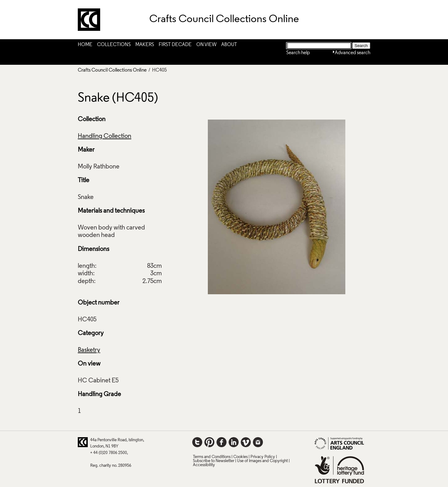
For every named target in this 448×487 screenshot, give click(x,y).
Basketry (89, 350)
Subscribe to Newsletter (214, 461)
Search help (298, 53)
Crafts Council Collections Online (112, 70)
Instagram (258, 442)
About (229, 45)
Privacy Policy (263, 457)
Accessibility (204, 465)
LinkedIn (234, 442)
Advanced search (352, 53)
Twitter (197, 442)
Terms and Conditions (212, 457)
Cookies (240, 457)
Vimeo (246, 442)
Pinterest (209, 442)
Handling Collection (105, 136)
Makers (145, 45)
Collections (114, 45)
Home (85, 45)
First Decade (175, 45)
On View (206, 45)
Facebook (222, 442)
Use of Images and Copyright (262, 461)
